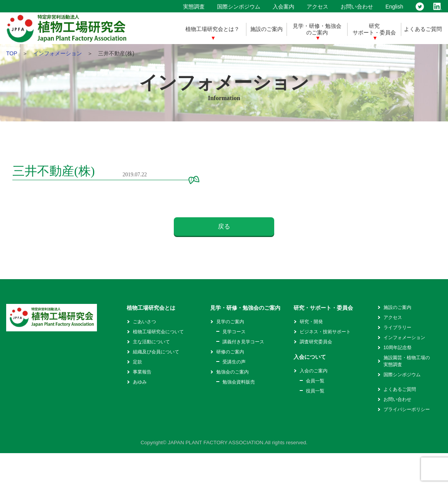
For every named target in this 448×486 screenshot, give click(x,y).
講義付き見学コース (243, 342)
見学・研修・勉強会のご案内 (317, 29)
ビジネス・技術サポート (325, 332)
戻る (224, 226)
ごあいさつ (144, 322)
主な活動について (151, 342)
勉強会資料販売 (239, 382)
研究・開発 (311, 322)
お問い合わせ (357, 7)
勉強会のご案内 (232, 372)
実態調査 (194, 7)
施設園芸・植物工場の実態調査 (407, 361)
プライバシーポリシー (407, 409)
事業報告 (142, 372)
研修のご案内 (230, 352)
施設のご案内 (266, 29)
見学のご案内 (230, 322)
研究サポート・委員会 (374, 29)
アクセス (317, 7)
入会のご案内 (314, 371)
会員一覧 (315, 381)
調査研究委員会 (316, 342)
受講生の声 (234, 362)
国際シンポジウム (239, 7)
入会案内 (283, 7)
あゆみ (140, 382)
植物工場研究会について (158, 332)
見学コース (234, 332)
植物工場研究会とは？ (212, 29)
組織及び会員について (156, 352)
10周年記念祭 (398, 348)
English (394, 7)
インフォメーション (58, 53)
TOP (12, 53)
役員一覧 (315, 391)
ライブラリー (397, 327)
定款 (137, 362)
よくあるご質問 (423, 29)
